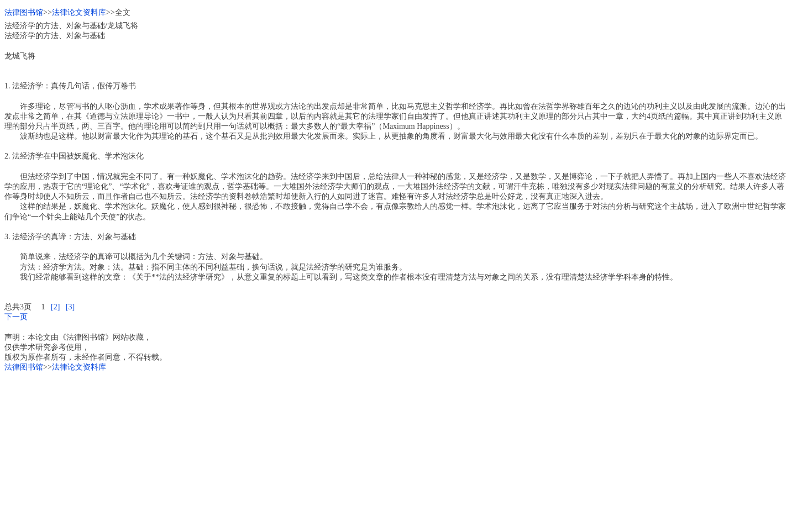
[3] (70, 307)
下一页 (16, 317)
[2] (55, 307)
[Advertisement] (336, 450)
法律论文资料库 (79, 12)
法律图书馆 (24, 12)
